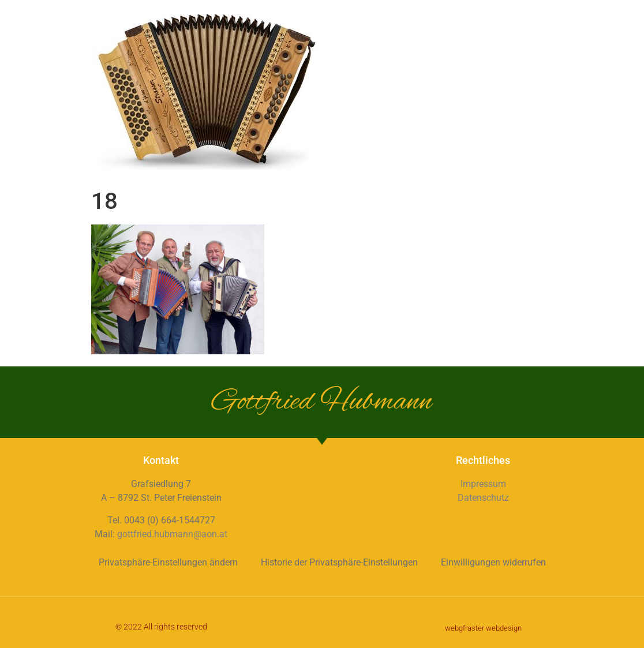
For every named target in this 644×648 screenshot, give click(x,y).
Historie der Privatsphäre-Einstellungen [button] (339, 562)
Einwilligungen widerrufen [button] (493, 562)
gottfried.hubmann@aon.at (172, 534)
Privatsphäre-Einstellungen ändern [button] (168, 562)
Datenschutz (483, 498)
